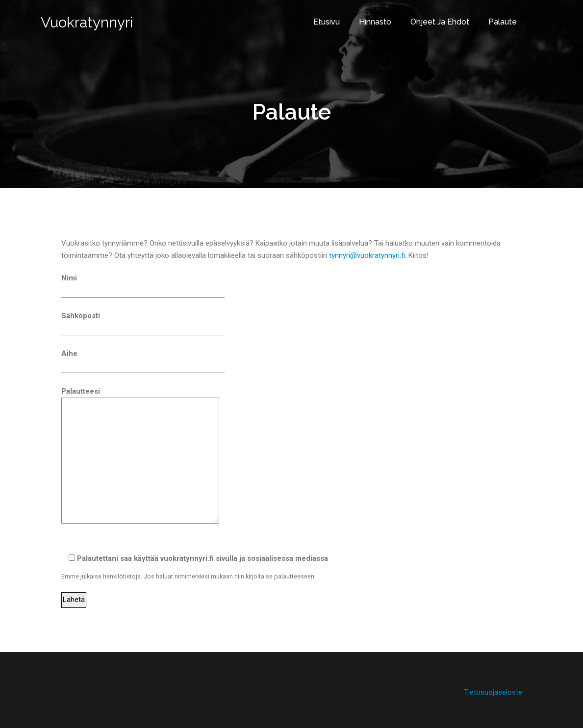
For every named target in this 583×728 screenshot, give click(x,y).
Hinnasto (367, 19)
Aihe (143, 360)
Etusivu (318, 19)
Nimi (143, 284)
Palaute (494, 19)
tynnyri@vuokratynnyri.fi (367, 255)
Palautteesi (140, 456)
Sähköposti (143, 322)
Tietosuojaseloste (493, 692)
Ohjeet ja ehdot (431, 19)
